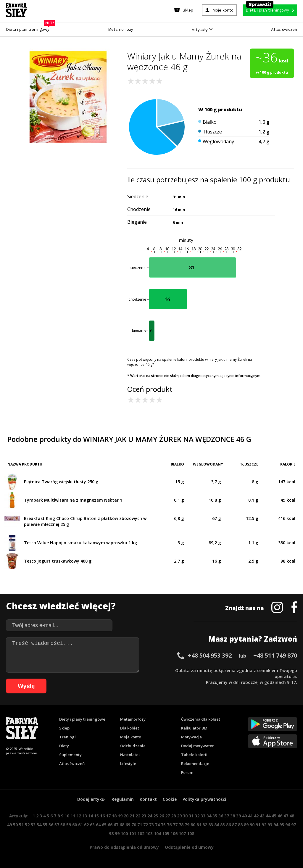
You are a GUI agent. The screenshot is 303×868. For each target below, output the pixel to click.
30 (185, 816)
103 (149, 834)
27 (167, 816)
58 (63, 825)
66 (110, 825)
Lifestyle (128, 764)
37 (227, 816)
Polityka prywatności (204, 799)
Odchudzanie (133, 746)
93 (270, 825)
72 (146, 825)
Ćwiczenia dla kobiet (201, 719)
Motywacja (191, 737)
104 (157, 834)
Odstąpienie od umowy (189, 847)
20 (126, 816)
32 (197, 816)
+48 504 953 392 (210, 655)
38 (233, 816)
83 (211, 825)
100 (124, 834)
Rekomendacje (195, 764)
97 (294, 825)
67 (116, 825)
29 (179, 816)
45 (274, 816)
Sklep (64, 728)
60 (75, 825)
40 (244, 816)
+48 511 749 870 (275, 655)
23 (144, 816)
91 (258, 825)
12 (79, 816)
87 (234, 825)
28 (173, 816)
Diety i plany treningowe (82, 719)
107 (182, 834)
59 (69, 825)
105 (166, 834)
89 (246, 825)
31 (191, 816)
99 (117, 834)
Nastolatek (130, 755)
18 (114, 816)
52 (27, 825)
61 (80, 825)
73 (151, 825)
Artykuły (202, 30)
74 (157, 825)
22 (138, 816)
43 (262, 816)
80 (193, 825)
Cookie (170, 799)
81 (199, 825)
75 (163, 825)
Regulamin (123, 799)
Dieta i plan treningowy (29, 28)
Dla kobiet (130, 728)
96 (288, 825)
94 (276, 825)
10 (67, 816)
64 (98, 825)
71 (140, 825)
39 (238, 816)
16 (102, 816)
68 (122, 825)
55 (45, 825)
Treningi (67, 737)
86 (228, 825)
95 (282, 825)
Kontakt (148, 799)
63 (92, 825)
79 (187, 825)
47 (286, 816)
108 (191, 834)
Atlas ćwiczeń (284, 29)
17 (108, 816)
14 (91, 816)
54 (39, 825)
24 (150, 816)
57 (57, 825)
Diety (64, 746)
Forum (187, 772)
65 (104, 825)
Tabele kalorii (194, 755)
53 (33, 825)
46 (280, 816)
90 (252, 825)
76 (169, 825)
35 (215, 816)
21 (132, 816)
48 (292, 816)
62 (86, 825)
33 (203, 816)
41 (250, 816)
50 (15, 825)
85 (223, 825)
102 (141, 834)
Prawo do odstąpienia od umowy (124, 847)
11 (73, 816)
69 (128, 825)
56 (51, 825)
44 (268, 816)
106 (174, 834)
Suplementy (70, 755)
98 (111, 834)
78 (181, 825)
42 (256, 816)
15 (96, 816)
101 (133, 834)
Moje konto (131, 737)
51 (21, 825)
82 (205, 825)
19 (120, 816)
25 (156, 816)
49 (9, 825)
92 (264, 825)
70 (134, 825)
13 (85, 816)
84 (217, 825)
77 (175, 825)
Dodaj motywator (198, 746)
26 (162, 816)
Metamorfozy (121, 29)
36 (221, 816)
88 (240, 825)
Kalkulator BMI (195, 728)
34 (209, 816)
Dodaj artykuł (91, 799)
